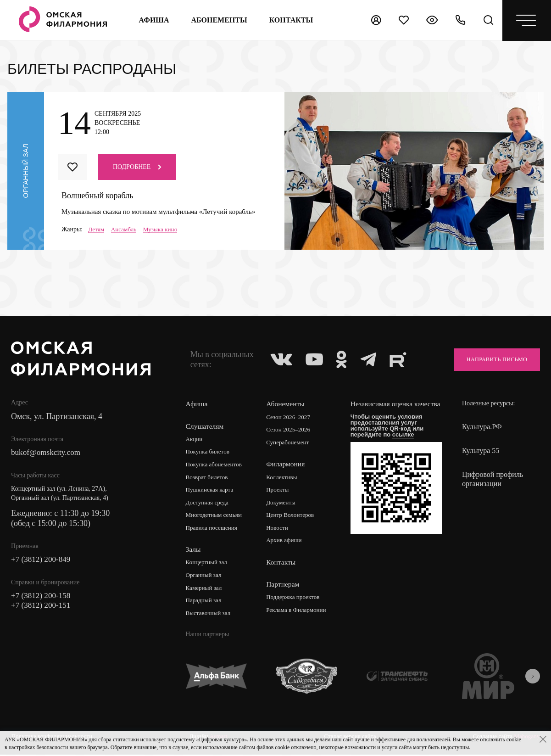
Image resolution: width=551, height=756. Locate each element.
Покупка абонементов (216, 465)
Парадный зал (205, 603)
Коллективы (284, 478)
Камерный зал (205, 590)
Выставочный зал (210, 616)
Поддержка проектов (296, 599)
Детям (97, 230)
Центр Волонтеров (293, 517)
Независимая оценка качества (385, 409)
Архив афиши (287, 542)
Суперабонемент (290, 443)
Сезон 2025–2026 (291, 430)
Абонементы (218, 20)
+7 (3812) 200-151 (42, 608)
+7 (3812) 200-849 (42, 561)
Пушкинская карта (211, 491)
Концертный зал (208, 564)
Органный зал (205, 577)
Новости (279, 529)
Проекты (280, 491)
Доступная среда (209, 504)
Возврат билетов (208, 478)
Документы (283, 504)
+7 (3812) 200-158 (42, 598)
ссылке (406, 444)
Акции (195, 440)
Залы (194, 551)
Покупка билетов (209, 452)
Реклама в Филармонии (299, 612)
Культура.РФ (482, 427)
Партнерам (284, 586)
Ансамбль (125, 230)
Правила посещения (213, 529)
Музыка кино (164, 230)
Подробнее (137, 167)
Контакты (283, 564)
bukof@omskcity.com (47, 454)
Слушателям (205, 426)
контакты (290, 20)
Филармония (287, 465)
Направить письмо (492, 360)
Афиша (153, 20)
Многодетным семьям (216, 517)
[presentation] (533, 679)
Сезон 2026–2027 (291, 417)
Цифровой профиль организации (493, 479)
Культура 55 (481, 451)
